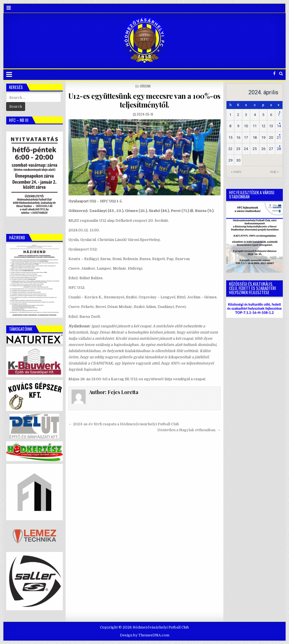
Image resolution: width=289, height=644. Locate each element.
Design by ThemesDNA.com (145, 635)
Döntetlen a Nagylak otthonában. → (189, 430)
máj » (274, 172)
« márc (236, 172)
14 (279, 126)
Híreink (145, 86)
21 (279, 137)
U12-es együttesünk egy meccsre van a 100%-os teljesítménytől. (144, 100)
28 (279, 149)
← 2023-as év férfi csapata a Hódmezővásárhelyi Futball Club (124, 424)
